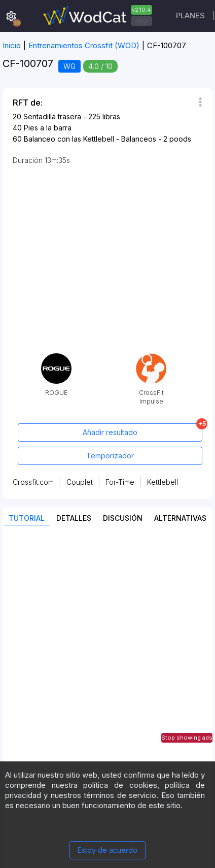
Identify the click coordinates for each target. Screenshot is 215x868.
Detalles (74, 518)
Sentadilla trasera (52, 116)
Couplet (80, 482)
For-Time (120, 482)
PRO (141, 21)
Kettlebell (163, 482)
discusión (123, 518)
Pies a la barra (48, 128)
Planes (190, 15)
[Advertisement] (107, 643)
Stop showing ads (187, 738)
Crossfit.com (33, 482)
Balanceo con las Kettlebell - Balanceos (90, 139)
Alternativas (180, 518)
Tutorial (27, 518)
